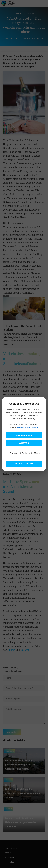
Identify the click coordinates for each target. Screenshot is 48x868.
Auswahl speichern (24, 463)
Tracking (13, 453)
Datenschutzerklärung (28, 427)
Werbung (25, 453)
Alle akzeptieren (24, 435)
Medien (36, 453)
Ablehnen (24, 443)
